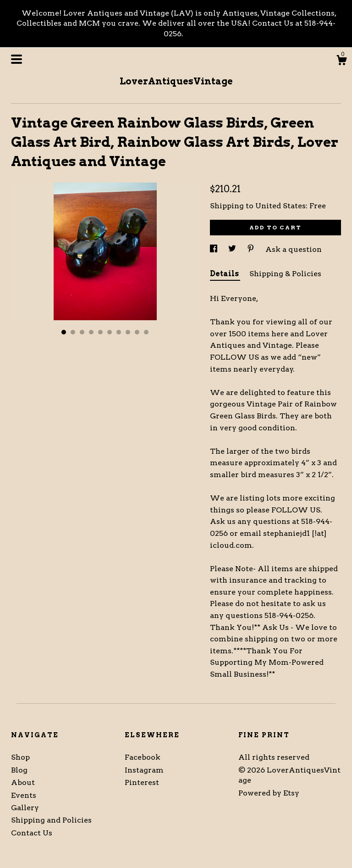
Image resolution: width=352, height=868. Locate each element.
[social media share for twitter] (233, 249)
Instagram (144, 770)
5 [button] (100, 332)
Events (24, 795)
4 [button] (91, 332)
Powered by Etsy (269, 793)
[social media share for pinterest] (252, 249)
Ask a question (294, 249)
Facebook (143, 757)
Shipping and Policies (51, 820)
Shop (20, 757)
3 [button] (82, 332)
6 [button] (110, 332)
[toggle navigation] (16, 59)
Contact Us (32, 833)
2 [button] (73, 332)
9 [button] (137, 332)
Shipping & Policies (285, 274)
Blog (19, 770)
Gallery (25, 808)
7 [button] (119, 332)
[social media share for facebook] (214, 249)
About (23, 782)
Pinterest (142, 782)
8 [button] (128, 332)
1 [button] (64, 332)
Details (225, 274)
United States (280, 206)
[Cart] (341, 61)
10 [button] (146, 332)
